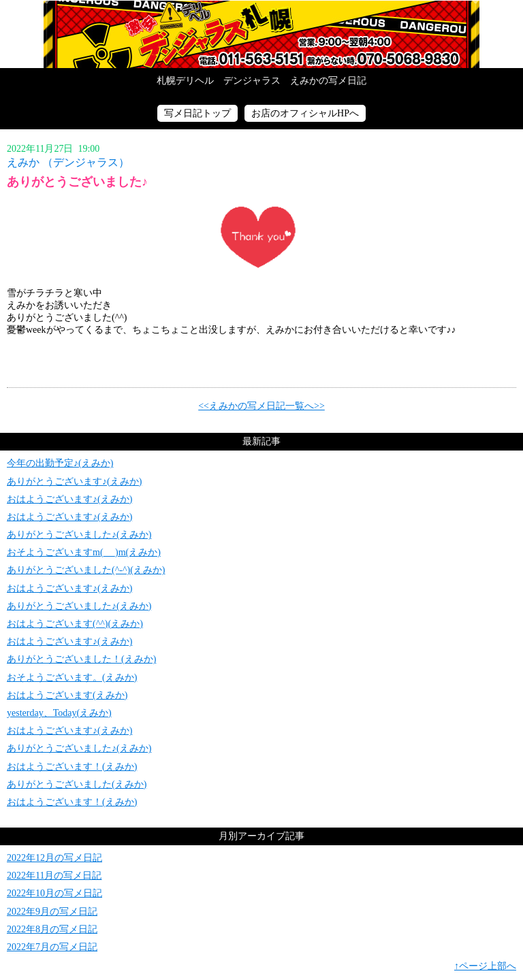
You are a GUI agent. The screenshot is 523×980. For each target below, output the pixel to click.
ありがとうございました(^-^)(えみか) (86, 570)
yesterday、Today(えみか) (59, 713)
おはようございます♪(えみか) (69, 499)
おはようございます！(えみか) (72, 767)
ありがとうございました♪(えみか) (79, 535)
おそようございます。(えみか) (72, 677)
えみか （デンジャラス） (68, 162)
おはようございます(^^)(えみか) (75, 624)
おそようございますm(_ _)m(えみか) (84, 552)
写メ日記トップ (197, 113)
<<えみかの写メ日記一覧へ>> (261, 406)
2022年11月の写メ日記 (54, 876)
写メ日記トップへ (261, 34)
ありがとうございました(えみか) (77, 784)
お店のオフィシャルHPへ (305, 113)
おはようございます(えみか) (67, 695)
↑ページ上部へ (485, 966)
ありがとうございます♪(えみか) (74, 481)
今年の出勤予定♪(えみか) (60, 463)
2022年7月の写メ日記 (52, 947)
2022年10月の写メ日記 (54, 893)
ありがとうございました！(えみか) (81, 659)
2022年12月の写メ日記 (54, 858)
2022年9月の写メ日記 (52, 912)
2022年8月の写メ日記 (52, 929)
